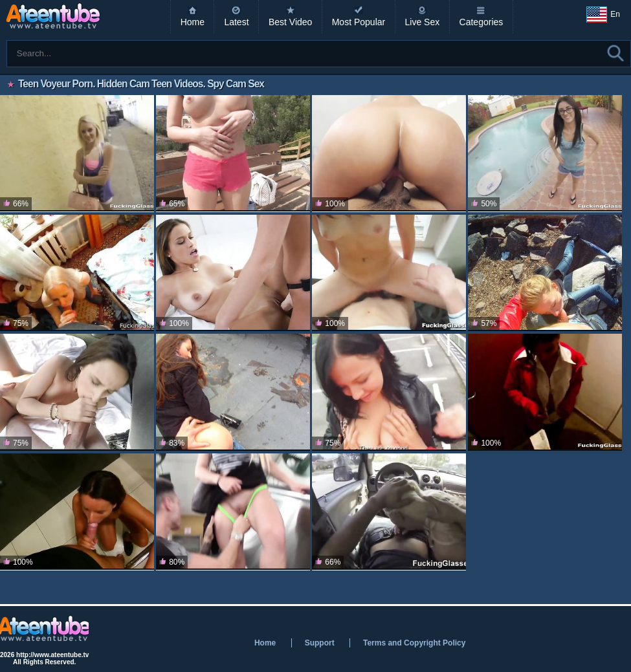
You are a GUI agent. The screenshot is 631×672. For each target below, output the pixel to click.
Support (320, 643)
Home (193, 22)
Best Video (290, 22)
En (603, 15)
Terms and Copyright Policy (414, 643)
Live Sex (423, 22)
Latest (236, 22)
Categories (482, 22)
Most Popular (359, 22)
